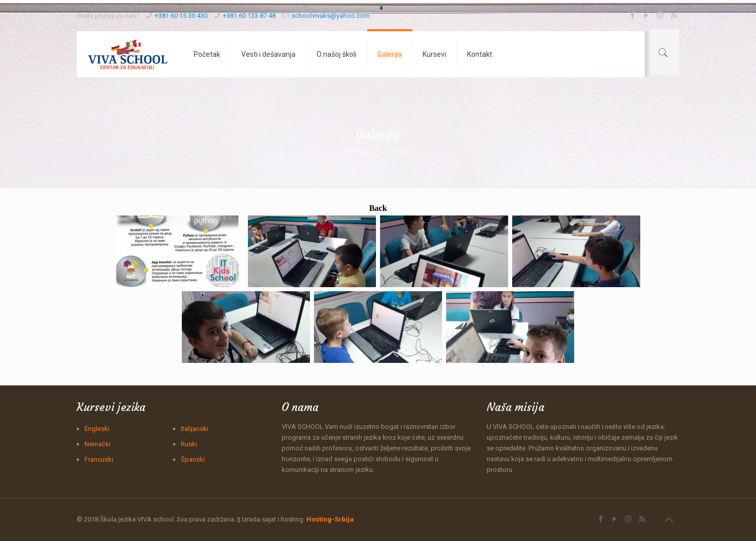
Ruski (189, 444)
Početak (356, 151)
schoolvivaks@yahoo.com (331, 16)
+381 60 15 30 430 (181, 16)
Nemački (98, 444)
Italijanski (195, 429)
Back (378, 208)
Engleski (97, 429)
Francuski (99, 459)
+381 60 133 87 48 (249, 16)
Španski (193, 459)
